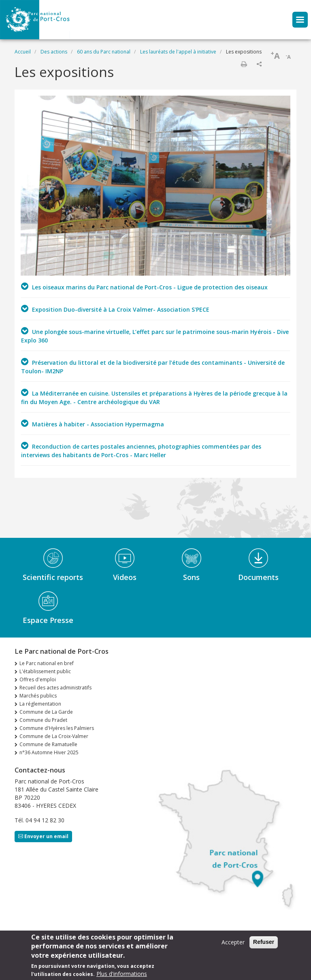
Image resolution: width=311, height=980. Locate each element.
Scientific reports (53, 577)
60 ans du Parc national (104, 52)
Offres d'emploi (38, 679)
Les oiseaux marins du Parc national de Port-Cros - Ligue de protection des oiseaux (144, 287)
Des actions (54, 52)
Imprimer (244, 64)
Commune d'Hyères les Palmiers (57, 728)
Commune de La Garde (46, 712)
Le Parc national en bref (47, 663)
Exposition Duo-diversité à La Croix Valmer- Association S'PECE (115, 309)
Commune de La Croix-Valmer (54, 736)
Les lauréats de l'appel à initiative (178, 52)
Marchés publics (38, 696)
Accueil (23, 52)
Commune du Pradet (43, 720)
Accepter (233, 945)
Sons (191, 577)
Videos (125, 577)
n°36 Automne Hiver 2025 (49, 752)
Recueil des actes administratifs (55, 688)
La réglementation (40, 704)
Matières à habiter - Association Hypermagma (93, 424)
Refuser (264, 944)
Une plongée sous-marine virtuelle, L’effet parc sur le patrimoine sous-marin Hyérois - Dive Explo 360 (155, 335)
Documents (258, 577)
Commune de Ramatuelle (48, 744)
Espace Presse (48, 620)
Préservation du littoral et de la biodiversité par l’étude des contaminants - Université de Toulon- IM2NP (153, 366)
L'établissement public (45, 671)
